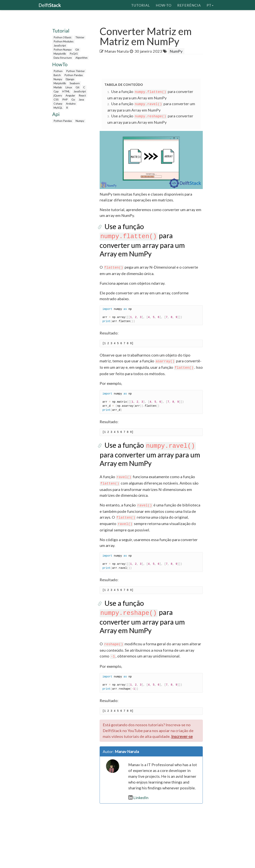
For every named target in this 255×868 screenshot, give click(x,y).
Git (77, 49)
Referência (189, 5)
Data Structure (63, 58)
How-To (164, 5)
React (82, 95)
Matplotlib (60, 54)
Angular (70, 95)
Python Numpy (63, 49)
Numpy (58, 79)
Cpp (56, 91)
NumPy (176, 51)
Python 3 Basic (63, 37)
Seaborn (75, 83)
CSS (56, 99)
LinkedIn (138, 779)
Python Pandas (74, 75)
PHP (65, 99)
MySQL (58, 108)
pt (210, 5)
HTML (66, 91)
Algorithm (81, 58)
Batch (57, 75)
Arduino (71, 104)
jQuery (58, 95)
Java (81, 99)
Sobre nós (159, 863)
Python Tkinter (75, 71)
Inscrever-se (182, 718)
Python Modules (64, 41)
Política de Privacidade (185, 863)
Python (58, 71)
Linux (69, 87)
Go (73, 99)
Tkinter (80, 37)
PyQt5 (74, 54)
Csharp (58, 104)
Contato (209, 863)
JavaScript (60, 45)
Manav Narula (117, 51)
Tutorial (141, 5)
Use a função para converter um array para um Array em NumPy (150, 235)
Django (70, 79)
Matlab (58, 87)
